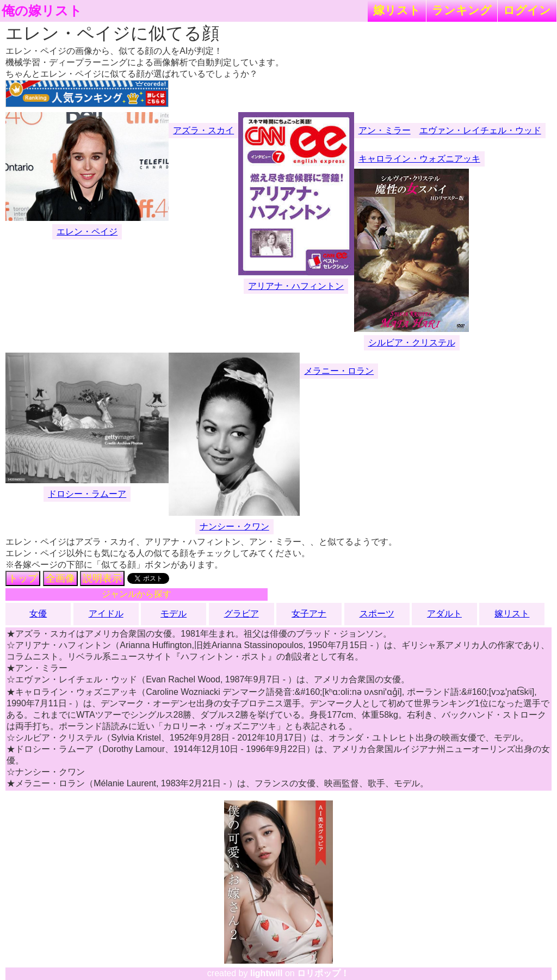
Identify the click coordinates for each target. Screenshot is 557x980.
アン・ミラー (385, 130)
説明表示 (102, 578)
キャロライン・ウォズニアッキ (419, 159)
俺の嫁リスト (42, 11)
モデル (174, 614)
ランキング (462, 10)
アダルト (444, 614)
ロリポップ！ (323, 973)
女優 (38, 614)
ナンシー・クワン (234, 526)
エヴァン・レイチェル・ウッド (480, 130)
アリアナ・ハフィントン (296, 286)
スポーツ (377, 614)
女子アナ (309, 614)
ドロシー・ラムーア (87, 494)
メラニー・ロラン (339, 371)
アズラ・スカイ (203, 130)
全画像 (60, 578)
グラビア (242, 614)
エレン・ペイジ (87, 232)
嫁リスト (397, 10)
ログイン (527, 10)
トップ (23, 578)
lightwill (267, 973)
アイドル (106, 614)
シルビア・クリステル (412, 343)
